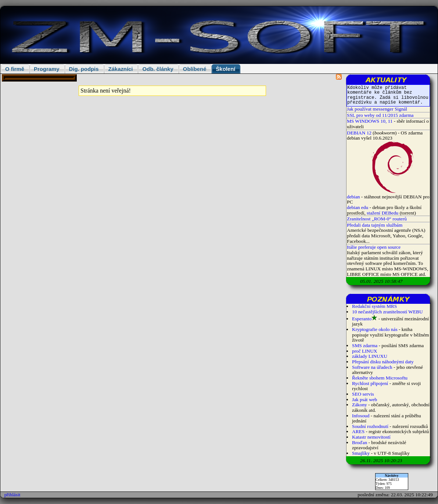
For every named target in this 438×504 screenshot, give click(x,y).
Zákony (360, 405)
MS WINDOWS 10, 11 (370, 121)
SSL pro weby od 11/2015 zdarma (380, 115)
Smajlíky (361, 453)
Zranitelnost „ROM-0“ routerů (377, 219)
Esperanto (362, 319)
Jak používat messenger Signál (377, 109)
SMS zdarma (365, 345)
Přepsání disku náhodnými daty (383, 362)
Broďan (360, 442)
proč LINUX (365, 351)
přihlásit (12, 495)
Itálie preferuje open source (374, 247)
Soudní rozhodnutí (370, 426)
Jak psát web (365, 399)
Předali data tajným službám (375, 225)
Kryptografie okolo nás (375, 329)
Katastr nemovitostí (371, 437)
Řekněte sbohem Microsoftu (380, 378)
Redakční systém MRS (374, 306)
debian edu (358, 207)
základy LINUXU (370, 356)
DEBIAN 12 (359, 133)
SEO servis (363, 394)
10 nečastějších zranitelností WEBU (387, 312)
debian (354, 197)
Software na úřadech (372, 367)
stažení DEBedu (383, 213)
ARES (358, 431)
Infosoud (361, 416)
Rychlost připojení (370, 383)
